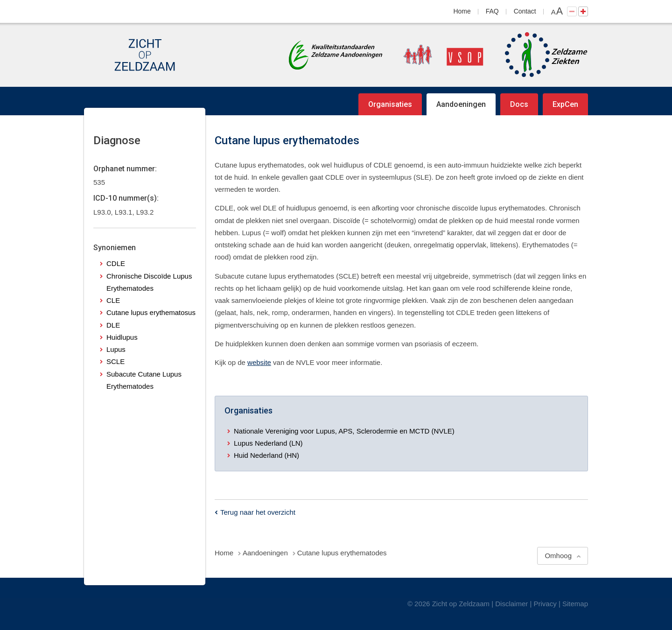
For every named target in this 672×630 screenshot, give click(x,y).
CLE (113, 300)
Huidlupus (122, 337)
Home (462, 11)
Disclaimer (511, 604)
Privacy (545, 604)
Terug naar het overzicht (258, 512)
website (259, 362)
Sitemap (575, 604)
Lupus (116, 349)
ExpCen (565, 104)
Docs (519, 104)
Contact (525, 11)
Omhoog (558, 556)
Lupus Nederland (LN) (268, 443)
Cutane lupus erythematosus (151, 312)
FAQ (492, 11)
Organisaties (390, 104)
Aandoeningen (461, 104)
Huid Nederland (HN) (266, 455)
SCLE (115, 361)
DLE (113, 325)
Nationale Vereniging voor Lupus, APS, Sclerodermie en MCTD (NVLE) (344, 431)
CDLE (116, 263)
